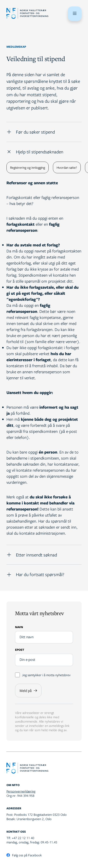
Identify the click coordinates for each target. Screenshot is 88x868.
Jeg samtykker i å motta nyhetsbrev (43, 675)
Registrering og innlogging (28, 167)
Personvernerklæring (21, 791)
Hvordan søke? (67, 167)
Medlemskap (16, 47)
